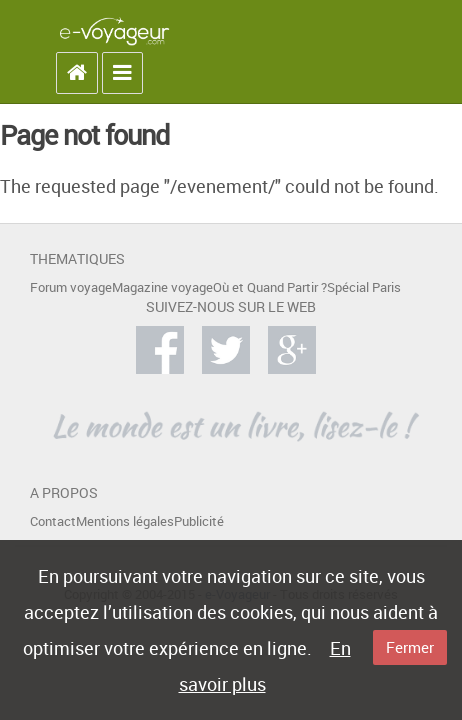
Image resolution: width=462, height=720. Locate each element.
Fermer (410, 647)
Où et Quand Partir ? (270, 287)
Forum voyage (71, 287)
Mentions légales (125, 521)
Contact (53, 521)
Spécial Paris (364, 287)
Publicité (199, 521)
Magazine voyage (162, 287)
